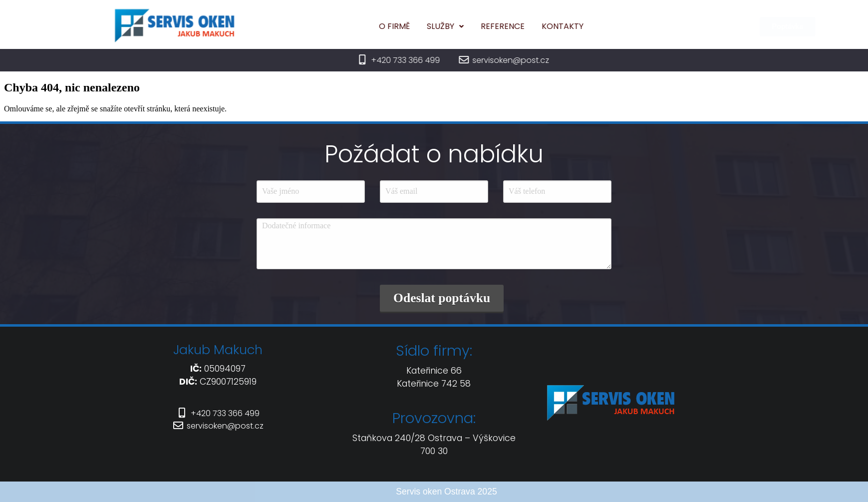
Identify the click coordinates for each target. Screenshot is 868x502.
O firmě (414, 26)
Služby (465, 26)
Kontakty (582, 26)
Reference (522, 26)
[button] (465, 26)
